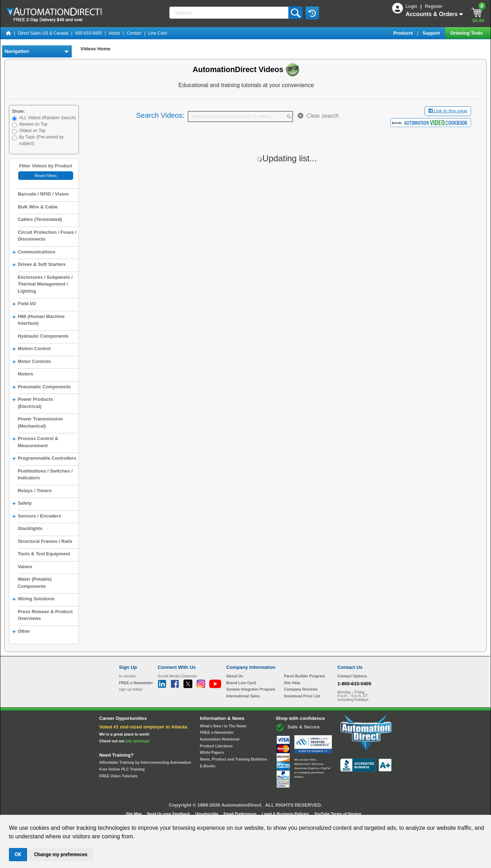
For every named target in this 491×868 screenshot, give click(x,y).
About (114, 33)
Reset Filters (46, 176)
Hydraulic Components (43, 336)
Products (404, 33)
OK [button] (18, 854)
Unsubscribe (207, 814)
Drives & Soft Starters (39, 265)
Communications (34, 252)
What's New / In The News (223, 726)
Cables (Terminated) (40, 219)
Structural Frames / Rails (45, 541)
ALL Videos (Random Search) (48, 118)
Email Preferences (240, 814)
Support (432, 33)
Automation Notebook (220, 739)
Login (412, 6)
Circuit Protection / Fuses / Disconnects (47, 236)
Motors (26, 374)
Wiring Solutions (34, 599)
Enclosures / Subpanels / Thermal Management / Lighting (45, 284)
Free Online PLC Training (122, 769)
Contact (134, 33)
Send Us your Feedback (169, 814)
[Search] (229, 13)
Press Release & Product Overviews (45, 615)
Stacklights (30, 528)
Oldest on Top (32, 131)
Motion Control (32, 349)
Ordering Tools (467, 33)
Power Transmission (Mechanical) (40, 422)
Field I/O (24, 304)
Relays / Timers (35, 491)
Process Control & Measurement (35, 441)
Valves (25, 567)
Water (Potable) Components (35, 583)
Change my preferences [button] (61, 854)
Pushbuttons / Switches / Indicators (45, 475)
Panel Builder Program (305, 676)
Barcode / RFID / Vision (43, 194)
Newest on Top (33, 124)
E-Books (207, 766)
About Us (235, 676)
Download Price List (302, 696)
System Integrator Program (251, 689)
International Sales (243, 696)
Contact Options (352, 676)
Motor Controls (32, 362)
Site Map (134, 814)
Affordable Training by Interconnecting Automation (145, 762)
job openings (138, 741)
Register (434, 6)
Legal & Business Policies (286, 814)
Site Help (292, 683)
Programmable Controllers (44, 459)
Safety (22, 504)
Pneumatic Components (42, 387)
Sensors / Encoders (37, 516)
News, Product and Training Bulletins (233, 759)
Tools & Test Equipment (44, 554)
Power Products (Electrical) (33, 402)
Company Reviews (301, 689)
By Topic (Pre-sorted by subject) (42, 140)
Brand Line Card (241, 683)
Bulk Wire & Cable (38, 207)
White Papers (212, 752)
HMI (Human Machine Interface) (39, 319)
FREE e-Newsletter (217, 732)
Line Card (157, 33)
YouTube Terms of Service (338, 814)
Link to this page (448, 111)
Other (21, 632)
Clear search (318, 116)
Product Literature (216, 746)
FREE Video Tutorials (118, 776)
